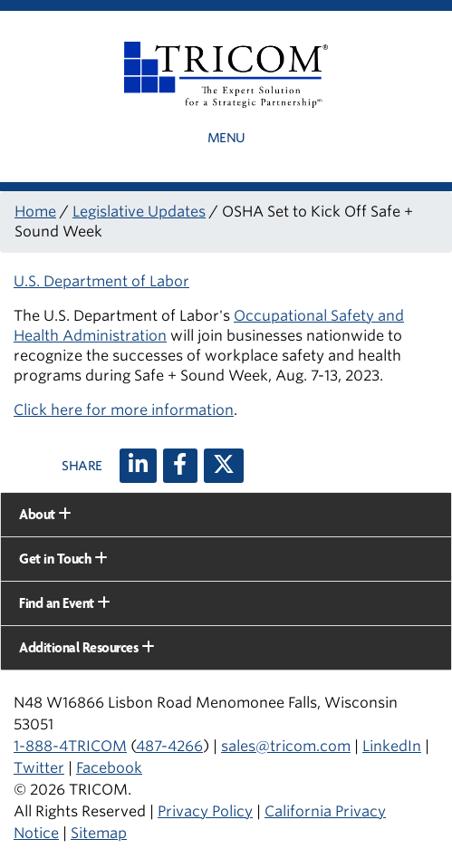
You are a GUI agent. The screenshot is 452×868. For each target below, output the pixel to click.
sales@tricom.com (286, 746)
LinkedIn (392, 746)
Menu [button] (226, 138)
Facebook (109, 768)
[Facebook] (180, 466)
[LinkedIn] (138, 466)
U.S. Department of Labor (101, 281)
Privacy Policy (205, 811)
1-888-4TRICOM (70, 746)
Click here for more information (124, 410)
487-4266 (169, 746)
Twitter (39, 768)
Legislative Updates (139, 212)
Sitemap (99, 833)
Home (35, 212)
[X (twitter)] (224, 466)
